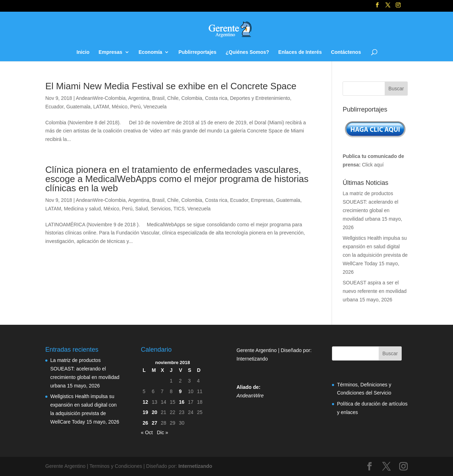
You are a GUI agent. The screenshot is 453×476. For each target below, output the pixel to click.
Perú (136, 107)
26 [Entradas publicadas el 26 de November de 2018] (145, 423)
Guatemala (78, 107)
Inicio (83, 52)
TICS (179, 209)
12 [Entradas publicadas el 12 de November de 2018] (145, 402)
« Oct (147, 432)
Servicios (161, 209)
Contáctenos (346, 52)
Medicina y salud (82, 209)
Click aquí (373, 165)
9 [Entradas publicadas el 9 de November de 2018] (180, 391)
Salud (142, 209)
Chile (173, 98)
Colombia (192, 98)
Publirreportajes (197, 52)
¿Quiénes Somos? (248, 52)
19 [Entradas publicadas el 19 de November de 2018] (145, 412)
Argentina (139, 98)
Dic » (162, 432)
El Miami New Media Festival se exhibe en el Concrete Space (171, 86)
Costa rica (216, 98)
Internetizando (252, 359)
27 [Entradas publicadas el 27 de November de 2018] (155, 423)
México (120, 107)
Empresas (111, 52)
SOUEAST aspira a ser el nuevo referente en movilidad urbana (375, 291)
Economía (150, 52)
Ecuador (54, 107)
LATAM (101, 107)
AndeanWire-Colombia (101, 98)
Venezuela (155, 107)
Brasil (158, 98)
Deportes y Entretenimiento (260, 98)
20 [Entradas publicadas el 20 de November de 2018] (155, 412)
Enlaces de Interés (300, 52)
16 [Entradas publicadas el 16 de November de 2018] (182, 402)
